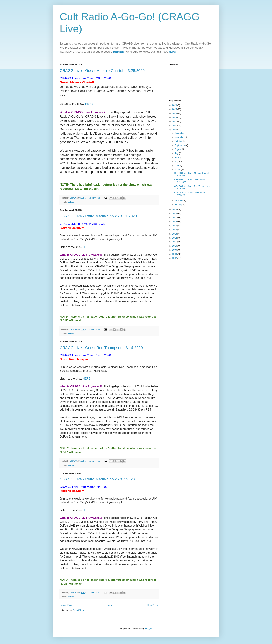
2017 (175, 218)
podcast (71, 202)
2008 (175, 254)
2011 (175, 242)
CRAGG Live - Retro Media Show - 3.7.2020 (97, 479)
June (177, 157)
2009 (175, 250)
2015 (175, 226)
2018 (175, 214)
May (177, 161)
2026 (175, 105)
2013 (175, 234)
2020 (175, 130)
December (180, 133)
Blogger (148, 629)
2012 (175, 238)
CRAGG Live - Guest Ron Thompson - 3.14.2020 (101, 348)
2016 (175, 222)
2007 (175, 258)
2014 (175, 230)
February (179, 200)
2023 (175, 117)
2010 (175, 246)
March (178, 170)
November (180, 137)
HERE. (90, 104)
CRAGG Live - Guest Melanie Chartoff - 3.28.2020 (102, 71)
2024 (175, 113)
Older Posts (152, 605)
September (180, 145)
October (179, 141)
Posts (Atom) (78, 610)
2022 (175, 121)
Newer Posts (66, 605)
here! (172, 52)
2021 (175, 126)
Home (110, 605)
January (179, 204)
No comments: (95, 198)
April (177, 166)
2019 (175, 209)
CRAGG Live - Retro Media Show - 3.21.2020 (98, 216)
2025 (175, 109)
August (178, 149)
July (177, 153)
